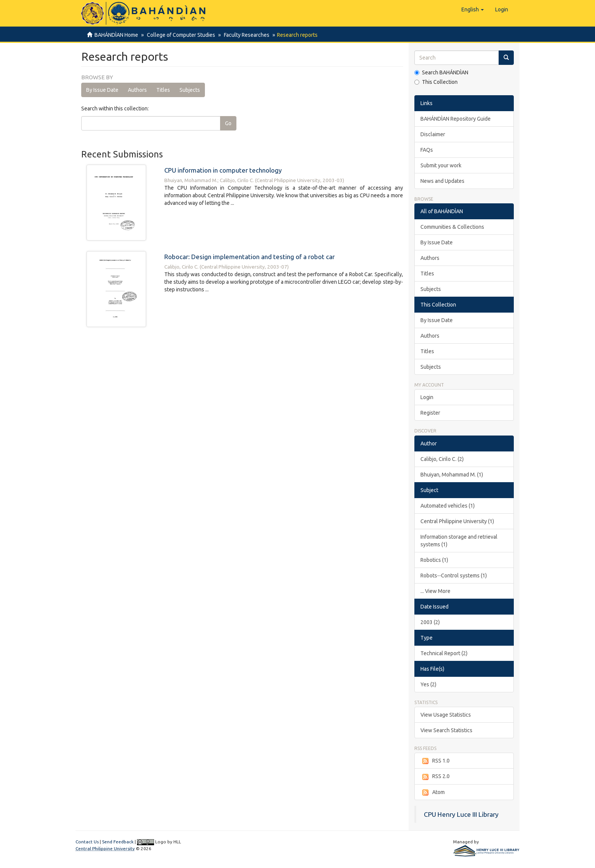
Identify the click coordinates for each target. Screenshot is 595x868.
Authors (137, 90)
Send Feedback (118, 842)
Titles (163, 90)
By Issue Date (102, 90)
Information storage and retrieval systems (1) (459, 541)
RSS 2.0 (435, 777)
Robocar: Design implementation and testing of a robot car (249, 257)
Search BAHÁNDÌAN (441, 72)
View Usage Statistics (446, 715)
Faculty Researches (244, 35)
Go (228, 123)
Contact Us (87, 842)
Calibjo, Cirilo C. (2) (442, 459)
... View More (435, 591)
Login (427, 397)
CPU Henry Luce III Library (461, 814)
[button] (473, 9)
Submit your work (441, 165)
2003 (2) (430, 622)
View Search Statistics (446, 730)
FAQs (427, 150)
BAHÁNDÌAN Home (116, 35)
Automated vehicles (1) (448, 506)
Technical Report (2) (444, 653)
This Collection (436, 82)
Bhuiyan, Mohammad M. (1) (452, 475)
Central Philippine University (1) (457, 521)
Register (430, 413)
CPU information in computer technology (223, 170)
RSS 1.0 (435, 761)
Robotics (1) (434, 560)
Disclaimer (433, 134)
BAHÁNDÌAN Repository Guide (456, 119)
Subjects (190, 90)
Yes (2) (428, 684)
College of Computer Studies (180, 35)
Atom (433, 793)
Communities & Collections (452, 227)
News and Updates (442, 181)
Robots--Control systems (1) (454, 576)
